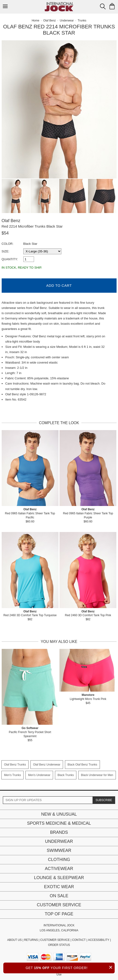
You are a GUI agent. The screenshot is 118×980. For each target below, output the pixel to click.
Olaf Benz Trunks (15, 765)
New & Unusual (59, 814)
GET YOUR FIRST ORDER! (70, 967)
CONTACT (79, 940)
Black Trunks (66, 775)
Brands (59, 832)
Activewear (59, 869)
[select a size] (42, 251)
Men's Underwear (39, 775)
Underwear (59, 841)
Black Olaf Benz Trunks (82, 765)
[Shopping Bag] (112, 6)
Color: (8, 244)
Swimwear (59, 850)
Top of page (59, 914)
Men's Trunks (12, 775)
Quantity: (10, 259)
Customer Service (59, 905)
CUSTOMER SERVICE (55, 940)
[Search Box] (103, 6)
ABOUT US (14, 940)
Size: (6, 251)
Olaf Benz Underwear (47, 765)
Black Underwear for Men (97, 775)
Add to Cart (59, 285)
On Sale (59, 896)
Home (35, 21)
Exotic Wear (59, 887)
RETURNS (31, 940)
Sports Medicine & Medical (59, 823)
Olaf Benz (11, 221)
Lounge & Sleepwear (59, 878)
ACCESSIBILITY (99, 940)
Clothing (59, 860)
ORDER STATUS (59, 945)
